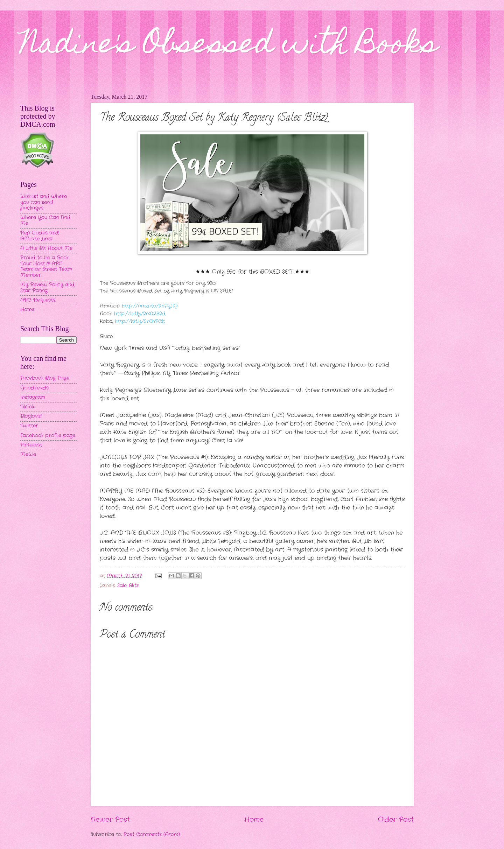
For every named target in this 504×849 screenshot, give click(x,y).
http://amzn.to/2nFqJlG (150, 306)
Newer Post (110, 820)
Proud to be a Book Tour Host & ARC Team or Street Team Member (46, 266)
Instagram (33, 397)
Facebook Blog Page (45, 378)
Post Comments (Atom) (152, 834)
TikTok (27, 407)
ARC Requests (38, 300)
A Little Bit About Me (46, 248)
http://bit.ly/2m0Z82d (139, 314)
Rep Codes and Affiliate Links (40, 236)
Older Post (396, 820)
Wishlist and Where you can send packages (44, 202)
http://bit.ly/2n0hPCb (140, 321)
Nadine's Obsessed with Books (229, 46)
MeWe (28, 454)
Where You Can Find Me (45, 220)
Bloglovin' (31, 416)
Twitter (29, 426)
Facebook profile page (48, 436)
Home (254, 820)
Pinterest (31, 445)
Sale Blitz (128, 586)
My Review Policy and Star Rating (47, 288)
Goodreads (34, 388)
